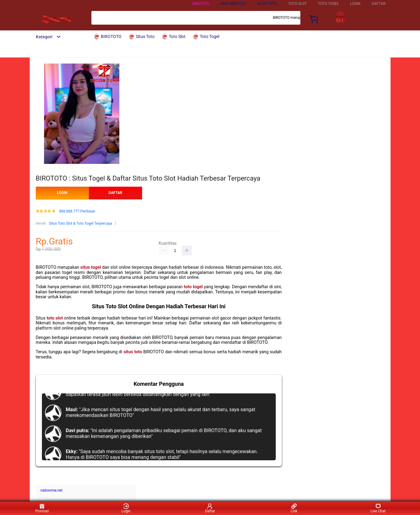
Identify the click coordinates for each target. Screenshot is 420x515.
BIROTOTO (201, 4)
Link (294, 508)
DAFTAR (379, 4)
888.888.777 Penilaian (77, 211)
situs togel (91, 267)
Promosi (42, 508)
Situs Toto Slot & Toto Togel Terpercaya (80, 223)
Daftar (210, 508)
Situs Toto (267, 4)
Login (126, 508)
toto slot (55, 318)
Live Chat (378, 508)
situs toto (133, 352)
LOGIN (355, 4)
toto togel (193, 287)
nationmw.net (52, 490)
